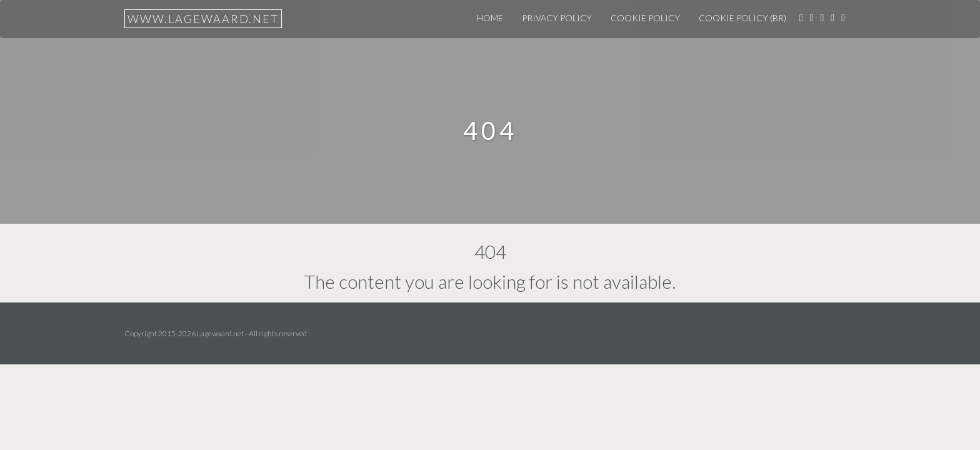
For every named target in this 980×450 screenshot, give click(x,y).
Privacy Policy (557, 18)
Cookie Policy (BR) (742, 18)
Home (490, 18)
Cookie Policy (645, 18)
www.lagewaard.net (203, 19)
